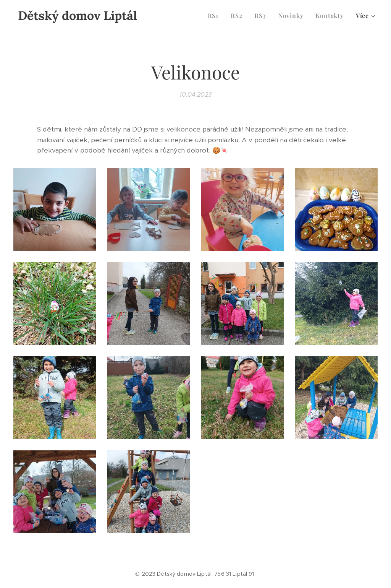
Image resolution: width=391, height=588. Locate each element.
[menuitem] (215, 16)
